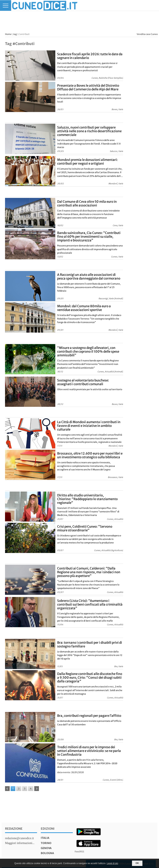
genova (46, 848)
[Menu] (6, 5)
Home (8, 34)
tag (15, 34)
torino (46, 843)
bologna (47, 853)
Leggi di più (112, 863)
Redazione (14, 829)
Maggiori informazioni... (20, 843)
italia (45, 838)
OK (137, 863)
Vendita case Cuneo (147, 34)
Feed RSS (79, 852)
